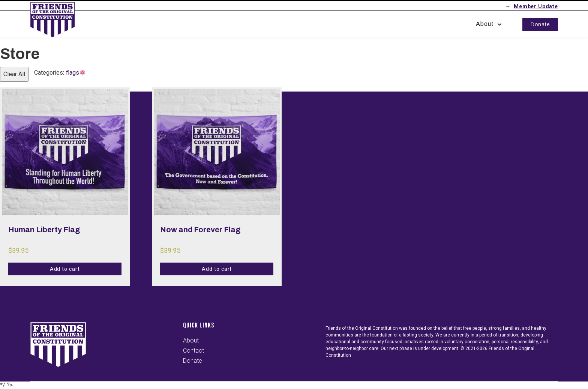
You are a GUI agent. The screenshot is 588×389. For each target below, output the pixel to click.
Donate (540, 25)
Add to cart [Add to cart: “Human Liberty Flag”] (65, 269)
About (490, 24)
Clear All (14, 74)
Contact (193, 351)
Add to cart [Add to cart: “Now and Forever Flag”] (217, 269)
